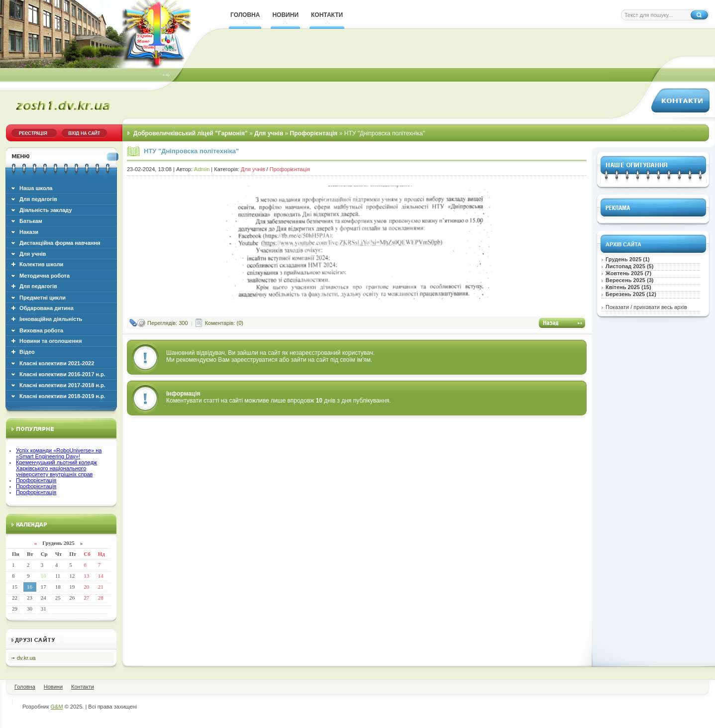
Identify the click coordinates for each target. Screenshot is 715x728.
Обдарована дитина (47, 308)
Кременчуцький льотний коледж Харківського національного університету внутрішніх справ (56, 468)
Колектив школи (41, 264)
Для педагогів (38, 286)
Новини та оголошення (51, 341)
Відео (27, 352)
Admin (202, 169)
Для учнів (253, 169)
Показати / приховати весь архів (646, 307)
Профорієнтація (36, 480)
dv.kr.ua (26, 658)
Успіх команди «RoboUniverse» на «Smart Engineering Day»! (59, 453)
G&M (57, 707)
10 (44, 576)
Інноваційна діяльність (51, 319)
